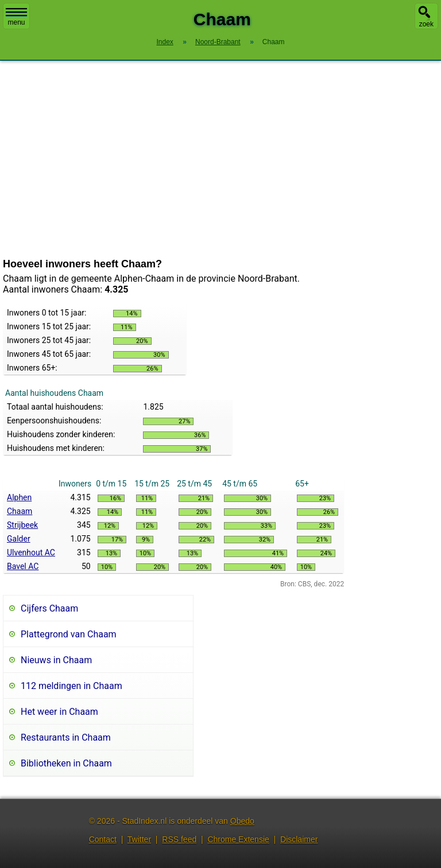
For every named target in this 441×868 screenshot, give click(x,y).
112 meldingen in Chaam (71, 686)
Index (165, 42)
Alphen (19, 497)
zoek (426, 24)
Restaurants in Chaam (66, 737)
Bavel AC (23, 566)
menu (16, 17)
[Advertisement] (220, 159)
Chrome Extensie (238, 839)
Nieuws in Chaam (56, 660)
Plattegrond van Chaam (69, 634)
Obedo (242, 821)
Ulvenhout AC (31, 552)
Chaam (20, 511)
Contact (103, 839)
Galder (19, 539)
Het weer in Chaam (59, 712)
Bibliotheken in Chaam (66, 763)
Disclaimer (299, 839)
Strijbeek (22, 525)
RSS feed (179, 839)
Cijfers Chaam (49, 608)
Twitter (139, 839)
